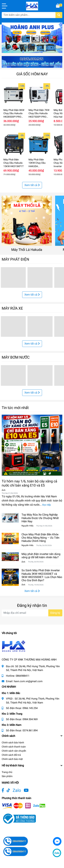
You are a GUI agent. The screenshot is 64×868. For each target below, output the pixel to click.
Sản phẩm (7, 776)
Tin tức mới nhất (15, 408)
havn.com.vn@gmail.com (28, 681)
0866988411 (23, 676)
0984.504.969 (30, 719)
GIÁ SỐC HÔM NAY (32, 74)
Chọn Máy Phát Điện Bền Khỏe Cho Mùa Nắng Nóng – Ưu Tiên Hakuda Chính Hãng (40, 538)
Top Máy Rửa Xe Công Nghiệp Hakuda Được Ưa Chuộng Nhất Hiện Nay (40, 518)
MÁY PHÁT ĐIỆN (15, 259)
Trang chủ (7, 772)
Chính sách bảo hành (13, 743)
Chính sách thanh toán (14, 747)
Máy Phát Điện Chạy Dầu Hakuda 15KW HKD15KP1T (13, 163)
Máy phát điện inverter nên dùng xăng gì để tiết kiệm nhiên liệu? (41, 556)
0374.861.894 (30, 730)
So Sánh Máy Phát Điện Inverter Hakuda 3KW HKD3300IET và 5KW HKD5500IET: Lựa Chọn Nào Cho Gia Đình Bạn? (42, 575)
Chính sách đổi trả (11, 755)
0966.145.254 (30, 708)
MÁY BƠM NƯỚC (16, 357)
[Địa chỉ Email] (32, 613)
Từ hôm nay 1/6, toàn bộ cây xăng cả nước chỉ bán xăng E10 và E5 (29, 483)
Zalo (17, 790)
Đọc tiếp (47, 505)
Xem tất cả (32, 185)
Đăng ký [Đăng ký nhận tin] (55, 613)
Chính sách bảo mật (12, 759)
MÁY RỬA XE (12, 308)
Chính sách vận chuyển (14, 751)
